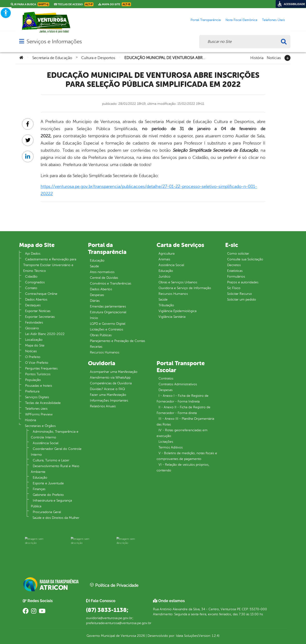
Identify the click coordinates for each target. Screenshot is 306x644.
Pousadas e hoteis (39, 386)
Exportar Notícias (38, 311)
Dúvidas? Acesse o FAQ (107, 389)
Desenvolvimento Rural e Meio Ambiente (55, 469)
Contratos (166, 378)
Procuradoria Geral (47, 512)
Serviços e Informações (54, 42)
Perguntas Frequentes (41, 368)
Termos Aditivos (171, 447)
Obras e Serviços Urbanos (178, 282)
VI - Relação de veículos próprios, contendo (183, 468)
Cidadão (31, 277)
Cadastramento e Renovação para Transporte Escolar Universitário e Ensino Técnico (50, 265)
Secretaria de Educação (52, 58)
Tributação (166, 305)
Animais (164, 259)
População (33, 380)
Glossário (32, 328)
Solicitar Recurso (240, 294)
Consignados (35, 282)
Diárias (95, 301)
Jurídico (164, 277)
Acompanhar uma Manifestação (114, 372)
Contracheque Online (41, 294)
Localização (34, 340)
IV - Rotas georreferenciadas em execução (182, 433)
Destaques (33, 305)
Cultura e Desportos (98, 58)
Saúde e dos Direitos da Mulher (56, 518)
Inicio (94, 318)
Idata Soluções (187, 636)
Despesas (97, 295)
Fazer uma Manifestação (108, 395)
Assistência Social (46, 443)
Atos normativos (102, 272)
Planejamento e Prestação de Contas (117, 341)
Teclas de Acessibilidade (43, 403)
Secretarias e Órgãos (40, 426)
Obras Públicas (101, 335)
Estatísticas (235, 271)
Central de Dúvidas (104, 278)
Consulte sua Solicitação (245, 259)
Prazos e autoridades (243, 282)
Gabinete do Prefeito (48, 495)
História (257, 57)
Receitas (96, 347)
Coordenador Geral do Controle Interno (56, 452)
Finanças (39, 489)
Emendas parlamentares (108, 306)
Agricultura (167, 254)
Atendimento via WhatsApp (110, 378)
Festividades (34, 322)
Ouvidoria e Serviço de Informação (185, 288)
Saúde (94, 266)
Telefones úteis (36, 409)
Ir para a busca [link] (30, 4)
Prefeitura (32, 391)
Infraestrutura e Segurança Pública (51, 503)
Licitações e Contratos (107, 329)
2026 (140, 636)
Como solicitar (238, 254)
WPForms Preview (39, 414)
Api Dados (33, 254)
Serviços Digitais (37, 397)
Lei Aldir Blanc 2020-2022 (45, 334)
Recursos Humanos (105, 352)
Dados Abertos (36, 300)
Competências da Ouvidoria (111, 383)
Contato (31, 288)
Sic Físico (234, 288)
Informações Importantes (109, 400)
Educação (40, 478)
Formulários (236, 277)
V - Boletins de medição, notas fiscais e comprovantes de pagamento (187, 456)
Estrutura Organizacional (108, 312)
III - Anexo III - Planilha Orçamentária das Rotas (185, 422)
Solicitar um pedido (242, 300)
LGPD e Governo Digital (108, 324)
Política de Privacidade (114, 585)
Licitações (166, 442)
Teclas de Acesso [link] (74, 4)
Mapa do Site (35, 345)
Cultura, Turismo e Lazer (51, 460)
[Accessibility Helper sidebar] (6, 13)
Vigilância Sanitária (172, 317)
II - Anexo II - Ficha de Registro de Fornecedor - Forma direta (183, 410)
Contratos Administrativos (178, 384)
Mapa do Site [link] (115, 4)
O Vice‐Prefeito (37, 363)
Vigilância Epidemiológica (178, 311)
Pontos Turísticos (38, 374)
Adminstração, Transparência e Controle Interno (55, 434)
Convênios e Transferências (111, 283)
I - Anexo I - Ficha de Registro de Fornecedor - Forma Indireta (183, 399)
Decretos (234, 265)
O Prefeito (33, 357)
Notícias (274, 57)
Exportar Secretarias (40, 317)
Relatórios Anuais (103, 406)
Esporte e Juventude (48, 483)
